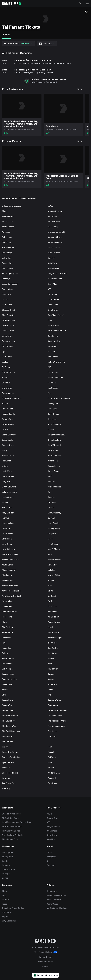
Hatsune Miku (8, 456)
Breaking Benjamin (10, 274)
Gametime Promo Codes (13, 908)
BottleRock (52, 263)
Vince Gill (6, 768)
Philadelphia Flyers (11, 839)
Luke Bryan (7, 544)
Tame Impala (53, 705)
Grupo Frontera (54, 440)
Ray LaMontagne (55, 638)
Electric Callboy (9, 372)
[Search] (80, 4)
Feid (49, 393)
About (5, 891)
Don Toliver (53, 357)
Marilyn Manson (54, 560)
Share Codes (52, 904)
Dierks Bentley (54, 341)
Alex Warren (53, 216)
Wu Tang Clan (54, 773)
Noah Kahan (7, 601)
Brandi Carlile (8, 268)
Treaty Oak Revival (10, 752)
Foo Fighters (53, 404)
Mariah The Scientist (11, 560)
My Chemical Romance (12, 591)
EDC (49, 367)
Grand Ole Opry (9, 435)
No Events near (18, 44)
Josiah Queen (8, 497)
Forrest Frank (8, 409)
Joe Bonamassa (54, 487)
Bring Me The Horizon (57, 274)
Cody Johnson (8, 320)
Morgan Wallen (54, 575)
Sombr (5, 690)
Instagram (51, 857)
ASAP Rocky (53, 227)
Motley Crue (7, 580)
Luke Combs (53, 544)
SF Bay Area (7, 857)
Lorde (50, 539)
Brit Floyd (6, 279)
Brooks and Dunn (55, 279)
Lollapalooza (53, 534)
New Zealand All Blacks (13, 835)
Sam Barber (53, 669)
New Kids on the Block (12, 596)
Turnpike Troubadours (12, 757)
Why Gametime (9, 921)
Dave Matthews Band (57, 331)
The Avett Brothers (10, 716)
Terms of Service (45, 962)
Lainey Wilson (8, 523)
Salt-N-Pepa (7, 669)
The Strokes (7, 736)
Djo (3, 352)
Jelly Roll (6, 482)
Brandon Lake (54, 268)
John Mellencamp (10, 492)
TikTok (50, 852)
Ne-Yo (50, 591)
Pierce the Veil (54, 622)
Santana (51, 674)
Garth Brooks (53, 414)
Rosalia (51, 658)
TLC (49, 742)
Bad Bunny (7, 242)
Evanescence (8, 393)
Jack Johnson (54, 466)
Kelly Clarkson (8, 513)
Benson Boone (54, 248)
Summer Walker (54, 700)
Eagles (5, 362)
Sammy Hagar (8, 674)
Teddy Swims (8, 710)
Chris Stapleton (9, 315)
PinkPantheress (9, 627)
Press (5, 904)
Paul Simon (52, 612)
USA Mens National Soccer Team (17, 822)
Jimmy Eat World (9, 487)
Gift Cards (7, 912)
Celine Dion (7, 305)
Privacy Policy (45, 957)
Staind (50, 690)
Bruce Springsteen (10, 284)
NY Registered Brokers (57, 908)
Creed (50, 320)
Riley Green (53, 643)
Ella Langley (53, 372)
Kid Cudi (6, 518)
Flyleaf (5, 404)
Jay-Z (50, 476)
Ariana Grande (8, 227)
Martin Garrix (7, 565)
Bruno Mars (52, 284)
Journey (51, 497)
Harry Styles (53, 450)
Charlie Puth (53, 305)
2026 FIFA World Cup (11, 814)
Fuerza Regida (8, 414)
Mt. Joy (51, 580)
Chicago (6, 874)
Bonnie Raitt (7, 263)
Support (6, 916)
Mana (50, 554)
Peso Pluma (7, 617)
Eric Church (7, 388)
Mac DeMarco (54, 549)
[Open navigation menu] (87, 4)
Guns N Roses (8, 445)
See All (82, 89)
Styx (49, 695)
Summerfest (7, 705)
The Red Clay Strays (11, 731)
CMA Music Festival (56, 315)
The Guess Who (9, 726)
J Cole (5, 466)
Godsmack (52, 419)
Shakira (51, 679)
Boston (5, 878)
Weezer (51, 768)
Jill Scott (51, 482)
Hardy (5, 450)
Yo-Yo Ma (6, 778)
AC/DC (50, 206)
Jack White (7, 471)
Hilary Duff (6, 461)
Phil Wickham (53, 617)
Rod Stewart (53, 653)
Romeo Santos (8, 658)
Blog (4, 895)
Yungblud (52, 778)
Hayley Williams (54, 456)
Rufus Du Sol (8, 664)
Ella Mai (5, 378)
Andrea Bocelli (54, 221)
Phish (4, 622)
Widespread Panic (10, 773)
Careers (6, 900)
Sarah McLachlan (9, 679)
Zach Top (6, 788)
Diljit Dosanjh (7, 346)
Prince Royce (53, 632)
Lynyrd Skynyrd (9, 549)
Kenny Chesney (54, 513)
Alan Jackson (8, 216)
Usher (50, 762)
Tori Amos (6, 747)
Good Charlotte (54, 424)
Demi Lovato (53, 336)
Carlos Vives (53, 294)
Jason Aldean (8, 476)
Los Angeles (8, 852)
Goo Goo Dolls (8, 424)
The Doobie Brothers (57, 721)
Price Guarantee (54, 900)
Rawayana (6, 638)
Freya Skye (52, 409)
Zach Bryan (52, 783)
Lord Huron (7, 539)
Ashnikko (6, 232)
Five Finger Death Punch (13, 398)
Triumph (51, 752)
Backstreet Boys (55, 237)
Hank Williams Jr (55, 445)
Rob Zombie (53, 648)
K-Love (5, 502)
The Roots (52, 731)
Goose (5, 430)
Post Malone (7, 632)
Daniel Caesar (54, 326)
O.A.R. (50, 601)
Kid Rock (51, 518)
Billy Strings (7, 253)
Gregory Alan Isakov (56, 435)
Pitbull (50, 627)
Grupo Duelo (8, 440)
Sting (4, 695)
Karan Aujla (7, 508)
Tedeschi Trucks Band (57, 710)
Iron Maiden (53, 461)
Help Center (52, 891)
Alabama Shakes (55, 211)
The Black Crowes (55, 716)
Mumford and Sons (10, 586)
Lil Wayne (6, 528)
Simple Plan (52, 684)
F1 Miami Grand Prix (11, 831)
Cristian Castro (8, 326)
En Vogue (6, 383)
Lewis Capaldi (53, 523)
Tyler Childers (8, 762)
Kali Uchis (52, 502)
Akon (4, 211)
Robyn (5, 653)
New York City (8, 869)
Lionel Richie (7, 534)
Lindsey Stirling (54, 528)
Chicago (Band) (9, 310)
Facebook (51, 865)
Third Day (52, 736)
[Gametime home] (13, 4)
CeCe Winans (53, 300)
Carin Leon (7, 294)
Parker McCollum (9, 612)
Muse (50, 586)
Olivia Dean (7, 606)
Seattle (5, 861)
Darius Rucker (8, 331)
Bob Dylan (6, 258)
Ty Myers (52, 757)
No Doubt (52, 596)
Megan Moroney (9, 570)
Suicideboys (7, 700)
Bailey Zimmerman (55, 242)
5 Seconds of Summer (12, 206)
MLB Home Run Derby (12, 827)
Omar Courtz (53, 606)
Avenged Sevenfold (56, 232)
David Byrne (7, 336)
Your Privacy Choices (43, 952)
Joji (49, 492)
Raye (4, 643)
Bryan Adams (8, 289)
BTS (49, 289)
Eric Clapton (53, 388)
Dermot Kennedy (9, 341)
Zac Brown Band (9, 783)
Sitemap (45, 966)
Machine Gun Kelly (10, 554)
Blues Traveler (54, 253)
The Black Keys (9, 721)
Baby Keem (7, 237)
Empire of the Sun (55, 378)
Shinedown (7, 684)
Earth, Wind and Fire (56, 362)
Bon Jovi (51, 258)
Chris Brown (53, 310)
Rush (50, 664)
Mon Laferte (7, 575)
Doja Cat (51, 352)
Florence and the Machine (59, 398)
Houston (6, 865)
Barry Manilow (8, 248)
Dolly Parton (7, 357)
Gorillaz (51, 430)
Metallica (51, 570)
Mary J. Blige (53, 565)
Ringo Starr (7, 648)
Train (50, 747)
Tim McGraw (7, 742)
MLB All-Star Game (11, 818)
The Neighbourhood (56, 726)
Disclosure (52, 346)
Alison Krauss (8, 221)
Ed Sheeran (7, 367)
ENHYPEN (52, 383)
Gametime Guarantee (56, 895)
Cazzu (5, 300)
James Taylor (53, 471)
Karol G (51, 508)
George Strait (8, 419)
